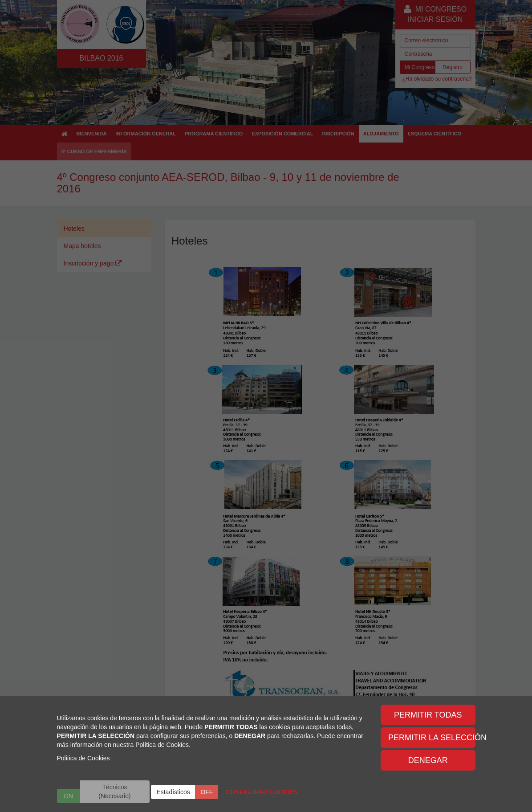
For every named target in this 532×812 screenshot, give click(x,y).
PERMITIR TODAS (428, 715)
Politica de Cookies (83, 758)
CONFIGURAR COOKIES (262, 792)
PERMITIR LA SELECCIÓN (432, 738)
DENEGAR (428, 760)
